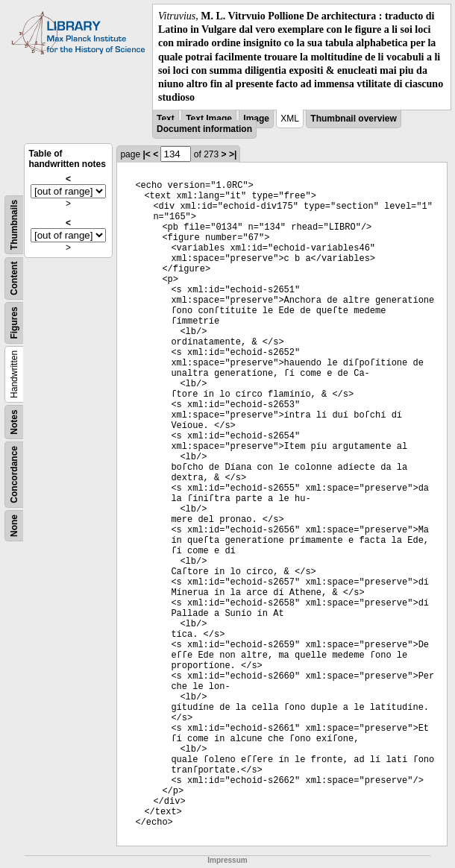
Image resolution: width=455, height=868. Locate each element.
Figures (14, 323)
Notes (14, 422)
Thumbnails (14, 225)
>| (233, 154)
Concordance (14, 475)
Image (256, 119)
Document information (204, 129)
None (14, 526)
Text (166, 119)
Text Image (209, 119)
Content (14, 279)
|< (146, 154)
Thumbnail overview (353, 119)
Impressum (227, 860)
